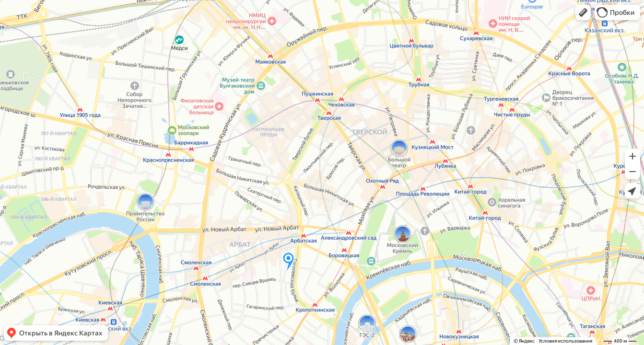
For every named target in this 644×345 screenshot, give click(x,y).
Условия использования (565, 341)
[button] (583, 12)
